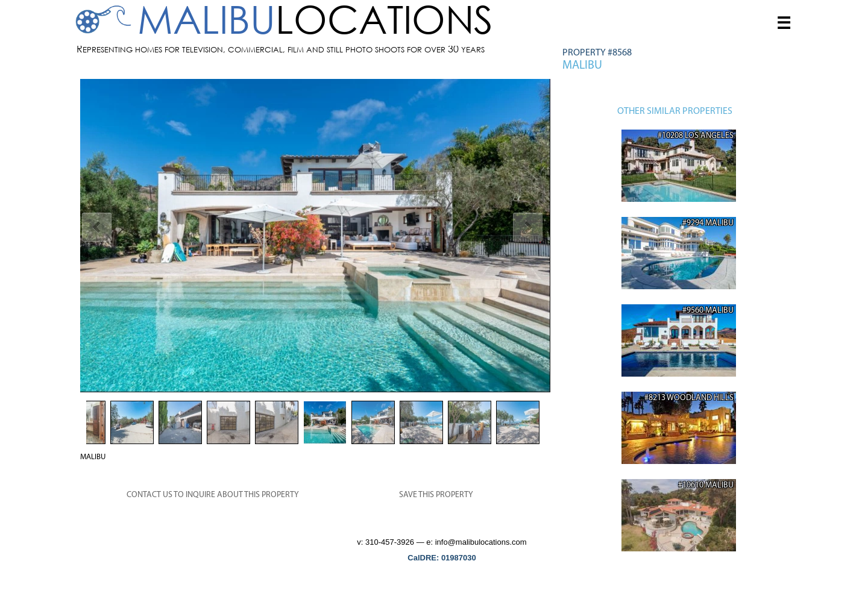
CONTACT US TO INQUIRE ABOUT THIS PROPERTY (213, 495)
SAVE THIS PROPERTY (436, 495)
